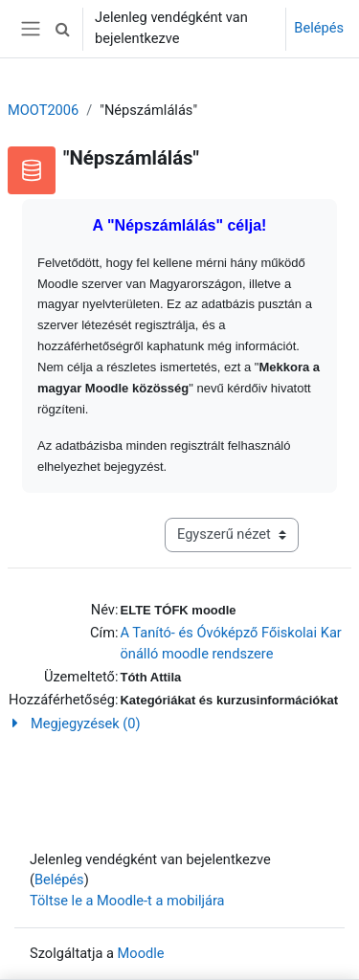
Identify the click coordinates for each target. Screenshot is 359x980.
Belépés (319, 28)
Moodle (141, 953)
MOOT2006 (43, 110)
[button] (62, 29)
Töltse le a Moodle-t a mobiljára (127, 901)
